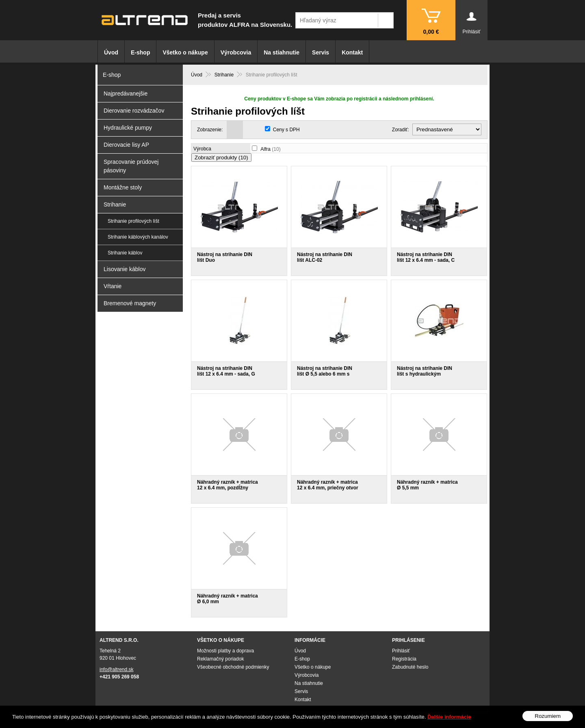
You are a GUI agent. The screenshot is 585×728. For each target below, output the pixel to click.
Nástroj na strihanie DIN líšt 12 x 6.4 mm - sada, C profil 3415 (426, 260)
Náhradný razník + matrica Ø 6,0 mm (227, 599)
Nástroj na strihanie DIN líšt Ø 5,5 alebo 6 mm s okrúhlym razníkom (325, 374)
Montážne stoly (123, 187)
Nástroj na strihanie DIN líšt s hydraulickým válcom (425, 374)
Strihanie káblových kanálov (138, 237)
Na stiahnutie (282, 52)
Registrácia (404, 659)
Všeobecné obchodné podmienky (233, 667)
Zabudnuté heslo (410, 667)
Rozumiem (548, 716)
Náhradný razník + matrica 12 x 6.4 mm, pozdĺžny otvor (227, 488)
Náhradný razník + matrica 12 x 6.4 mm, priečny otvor (328, 485)
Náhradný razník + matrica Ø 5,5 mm (427, 485)
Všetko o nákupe (185, 52)
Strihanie (115, 204)
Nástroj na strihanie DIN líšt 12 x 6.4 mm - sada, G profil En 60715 (226, 374)
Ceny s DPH (286, 130)
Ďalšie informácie (449, 717)
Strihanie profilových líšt (133, 221)
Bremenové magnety (130, 303)
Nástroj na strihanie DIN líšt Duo (225, 257)
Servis (321, 52)
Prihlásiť (401, 651)
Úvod (111, 52)
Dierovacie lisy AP (126, 145)
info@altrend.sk (117, 669)
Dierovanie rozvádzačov (134, 111)
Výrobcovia (236, 52)
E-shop (140, 52)
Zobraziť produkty (221, 158)
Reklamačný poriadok (220, 659)
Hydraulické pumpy (128, 128)
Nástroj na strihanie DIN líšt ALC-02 (325, 257)
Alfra (270, 149)
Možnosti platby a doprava (225, 651)
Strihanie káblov (125, 253)
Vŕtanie (113, 286)
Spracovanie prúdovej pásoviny (131, 166)
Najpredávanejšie (126, 93)
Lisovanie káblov (125, 269)
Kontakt (352, 52)
